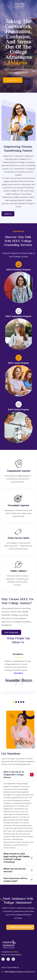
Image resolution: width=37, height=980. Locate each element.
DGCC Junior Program (18, 363)
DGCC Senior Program (18, 410)
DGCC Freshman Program (18, 270)
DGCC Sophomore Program (18, 316)
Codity (15, 952)
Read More (18, 673)
